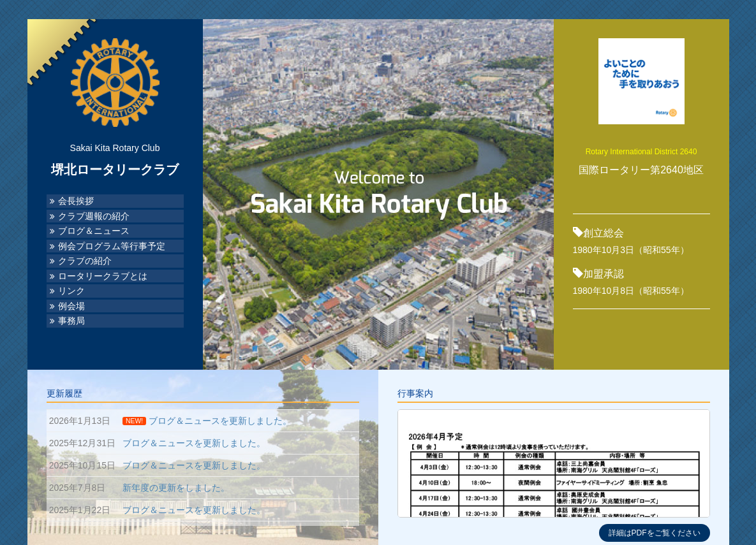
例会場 (71, 306)
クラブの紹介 (85, 261)
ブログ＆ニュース (94, 231)
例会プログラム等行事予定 (112, 246)
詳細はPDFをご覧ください (655, 533)
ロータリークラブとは (103, 276)
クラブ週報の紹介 (94, 216)
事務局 (71, 321)
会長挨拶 (76, 201)
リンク (71, 291)
